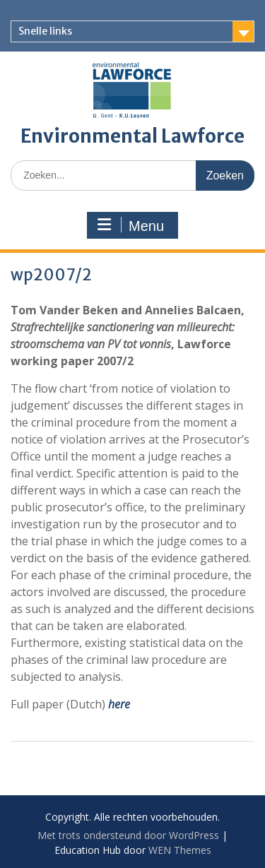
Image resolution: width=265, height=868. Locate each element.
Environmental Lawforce (132, 136)
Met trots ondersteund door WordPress (128, 835)
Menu (131, 225)
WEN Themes (180, 850)
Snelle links (45, 31)
